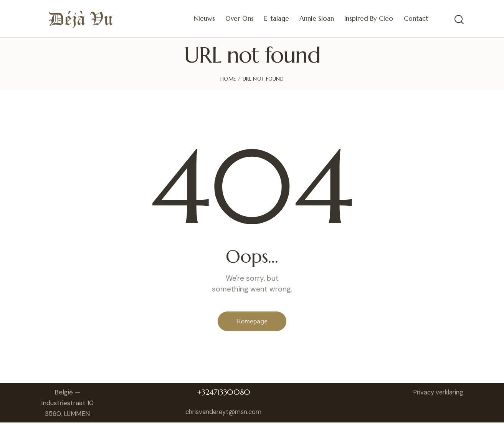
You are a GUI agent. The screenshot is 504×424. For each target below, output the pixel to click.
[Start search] (459, 20)
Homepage (252, 322)
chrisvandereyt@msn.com (226, 413)
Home (228, 79)
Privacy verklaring (436, 393)
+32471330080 (226, 393)
